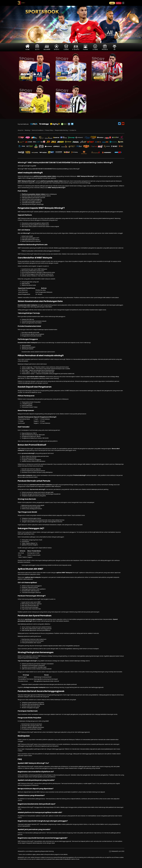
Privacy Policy (49, 130)
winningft (21, 166)
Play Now (26, 78)
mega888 (33, 166)
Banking (27, 130)
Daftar (119, 3)
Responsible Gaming (61, 130)
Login (112, 3)
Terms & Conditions (38, 130)
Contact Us (73, 130)
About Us (20, 130)
